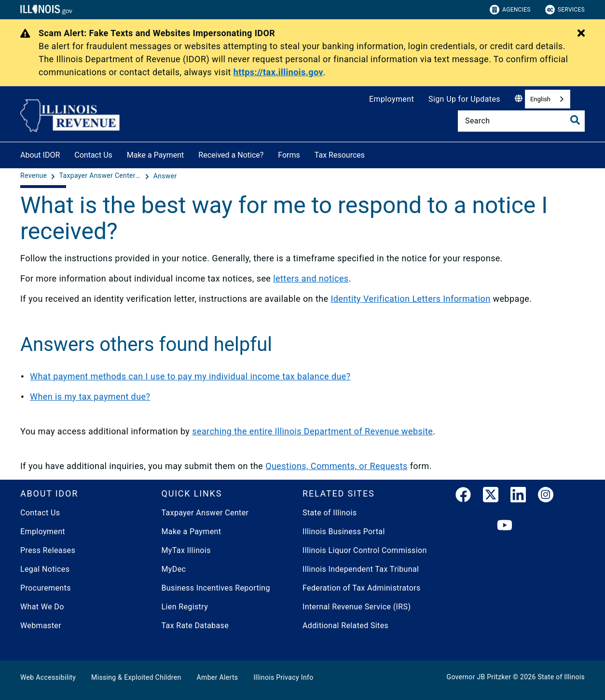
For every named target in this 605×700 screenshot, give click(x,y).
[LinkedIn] (518, 497)
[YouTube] (505, 526)
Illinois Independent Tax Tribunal (361, 569)
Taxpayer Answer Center (205, 513)
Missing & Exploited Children (136, 677)
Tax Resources (340, 155)
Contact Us (93, 155)
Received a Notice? (231, 155)
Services (565, 10)
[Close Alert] (581, 34)
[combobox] (548, 99)
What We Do (42, 607)
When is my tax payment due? (90, 397)
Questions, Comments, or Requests (337, 466)
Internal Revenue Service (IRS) (357, 607)
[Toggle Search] (575, 120)
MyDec (174, 569)
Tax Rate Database (195, 626)
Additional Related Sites (345, 626)
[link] (463, 497)
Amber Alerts (218, 677)
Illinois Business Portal (344, 532)
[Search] (521, 121)
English (540, 99)
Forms (289, 155)
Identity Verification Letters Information (410, 299)
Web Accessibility (48, 677)
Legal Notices (45, 569)
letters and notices (311, 278)
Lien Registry (185, 607)
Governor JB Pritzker (479, 677)
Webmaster (41, 626)
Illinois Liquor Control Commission (365, 550)
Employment (392, 99)
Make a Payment (156, 155)
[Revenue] (34, 176)
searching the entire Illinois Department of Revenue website (312, 431)
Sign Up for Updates (464, 99)
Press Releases (48, 550)
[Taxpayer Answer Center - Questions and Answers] (101, 176)
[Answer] (165, 176)
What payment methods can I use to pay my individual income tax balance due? (190, 376)
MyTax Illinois (186, 550)
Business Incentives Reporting (216, 588)
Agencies (510, 10)
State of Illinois (330, 513)
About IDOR (40, 155)
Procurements (46, 588)
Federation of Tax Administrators (362, 588)
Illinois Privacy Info (283, 677)
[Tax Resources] (372, 154)
